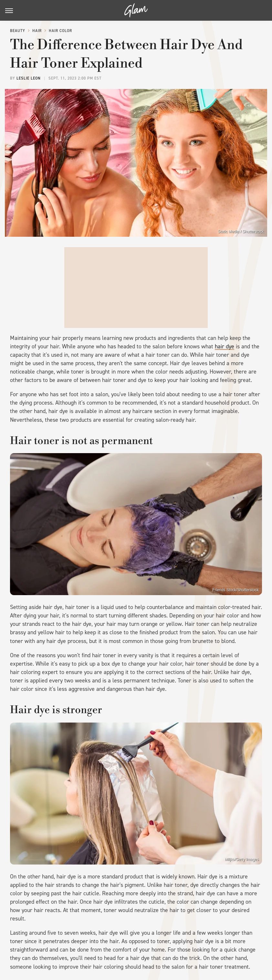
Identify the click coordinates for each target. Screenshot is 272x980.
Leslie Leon (29, 78)
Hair (37, 31)
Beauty (18, 31)
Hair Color (60, 31)
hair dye (225, 346)
